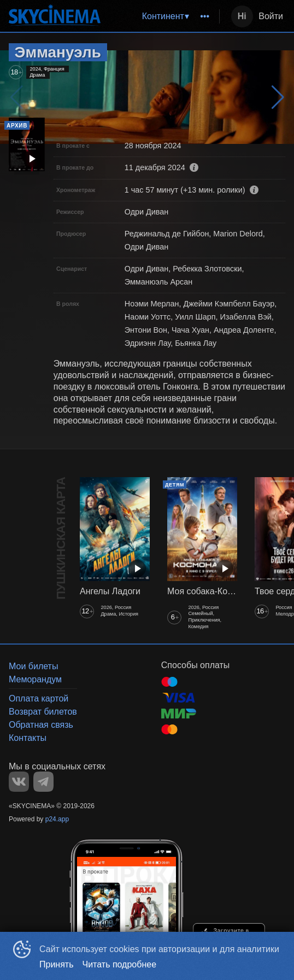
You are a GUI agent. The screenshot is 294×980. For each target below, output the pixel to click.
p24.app (57, 819)
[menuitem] (165, 16)
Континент (163, 16)
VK (19, 782)
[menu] (162, 16)
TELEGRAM (43, 782)
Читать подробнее (120, 964)
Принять (57, 964)
